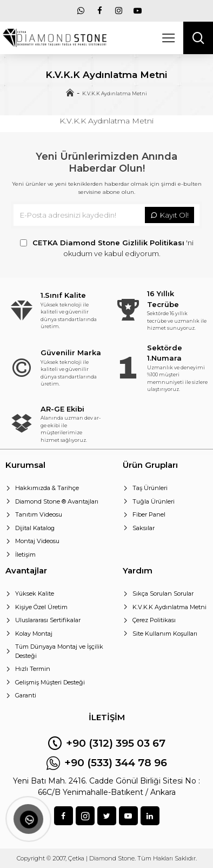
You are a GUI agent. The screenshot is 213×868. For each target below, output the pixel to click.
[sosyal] (64, 816)
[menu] (81, 11)
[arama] (198, 38)
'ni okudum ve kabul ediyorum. (107, 248)
